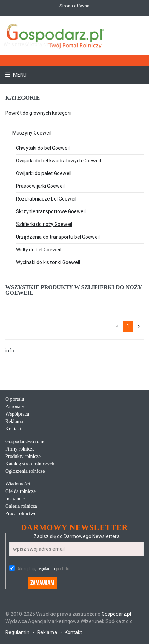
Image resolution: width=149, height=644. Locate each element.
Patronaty (15, 407)
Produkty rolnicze (23, 456)
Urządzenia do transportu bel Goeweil (58, 237)
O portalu (15, 399)
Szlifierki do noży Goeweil (44, 224)
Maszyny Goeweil (32, 133)
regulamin (46, 569)
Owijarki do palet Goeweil (44, 173)
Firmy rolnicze (20, 449)
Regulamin (17, 632)
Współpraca (17, 414)
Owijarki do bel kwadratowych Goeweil (58, 161)
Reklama (14, 421)
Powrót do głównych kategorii (38, 113)
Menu (19, 75)
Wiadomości (18, 484)
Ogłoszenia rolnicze (25, 471)
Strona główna (74, 6)
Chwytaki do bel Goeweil (43, 148)
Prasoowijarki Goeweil (40, 186)
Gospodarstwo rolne (25, 442)
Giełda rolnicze (21, 491)
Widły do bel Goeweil (39, 250)
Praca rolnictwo (21, 514)
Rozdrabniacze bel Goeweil (46, 199)
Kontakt (13, 429)
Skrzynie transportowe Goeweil (51, 211)
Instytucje (15, 499)
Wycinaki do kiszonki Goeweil (48, 262)
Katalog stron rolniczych (30, 464)
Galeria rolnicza (21, 506)
